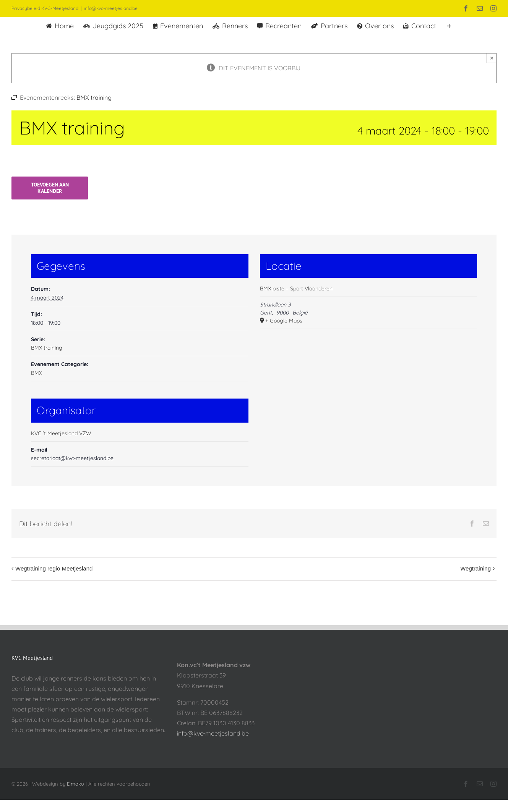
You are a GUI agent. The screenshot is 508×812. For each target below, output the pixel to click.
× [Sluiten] (492, 58)
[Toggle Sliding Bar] (449, 25)
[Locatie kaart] (369, 387)
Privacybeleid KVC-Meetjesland (45, 8)
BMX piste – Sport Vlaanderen (296, 288)
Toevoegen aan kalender (50, 188)
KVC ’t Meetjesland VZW (61, 433)
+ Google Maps (284, 321)
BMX (37, 373)
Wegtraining (476, 568)
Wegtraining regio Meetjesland (54, 568)
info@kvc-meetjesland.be (111, 8)
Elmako (75, 784)
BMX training (47, 348)
